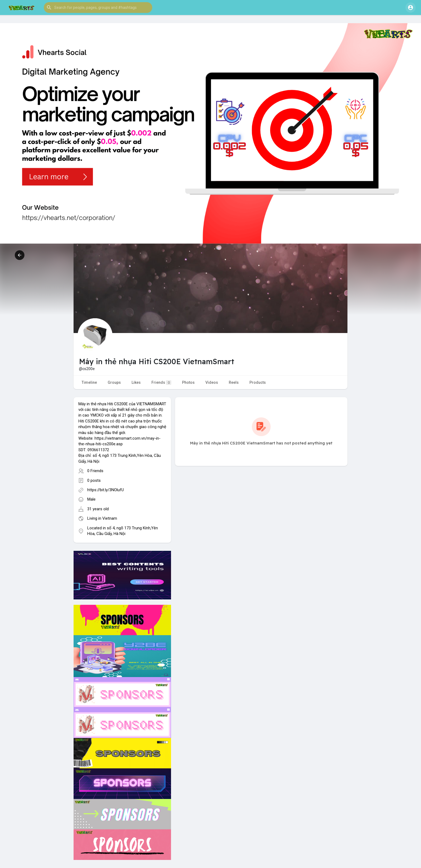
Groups (114, 382)
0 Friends (95, 471)
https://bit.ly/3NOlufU (106, 490)
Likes (136, 382)
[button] (98, 8)
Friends (161, 383)
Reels (234, 382)
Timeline (89, 382)
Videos (212, 382)
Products (258, 382)
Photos (188, 382)
